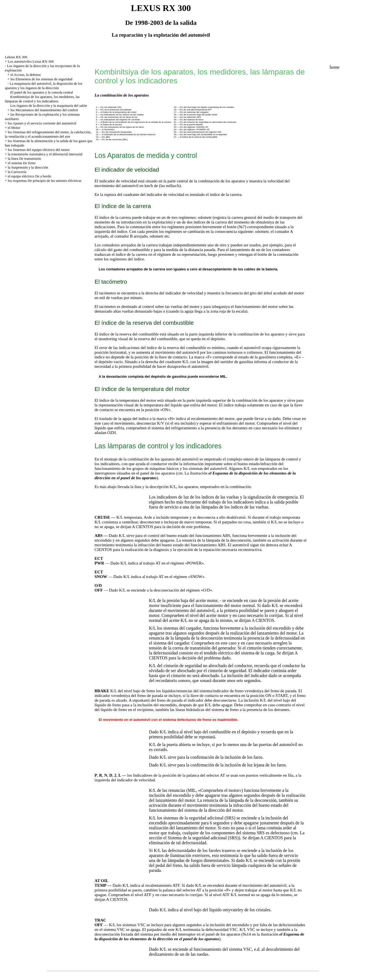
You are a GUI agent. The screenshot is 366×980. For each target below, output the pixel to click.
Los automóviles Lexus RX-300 (31, 61)
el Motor (14, 128)
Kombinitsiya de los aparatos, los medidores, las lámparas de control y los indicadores (42, 99)
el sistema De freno (22, 163)
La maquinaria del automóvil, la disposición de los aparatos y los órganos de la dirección (44, 86)
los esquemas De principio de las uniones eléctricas (45, 181)
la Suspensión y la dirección (28, 167)
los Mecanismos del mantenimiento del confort (44, 110)
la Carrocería (17, 172)
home (335, 67)
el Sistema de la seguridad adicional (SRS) (201, 838)
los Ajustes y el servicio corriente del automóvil (42, 123)
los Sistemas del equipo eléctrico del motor (39, 150)
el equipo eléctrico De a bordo (29, 176)
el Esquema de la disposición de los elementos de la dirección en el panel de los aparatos (199, 937)
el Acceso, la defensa (26, 75)
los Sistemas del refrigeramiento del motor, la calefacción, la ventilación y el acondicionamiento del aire (48, 134)
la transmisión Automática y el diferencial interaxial (45, 154)
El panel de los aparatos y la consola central (42, 92)
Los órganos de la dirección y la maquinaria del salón (48, 106)
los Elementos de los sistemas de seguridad (41, 79)
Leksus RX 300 (16, 57)
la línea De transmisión (24, 159)
